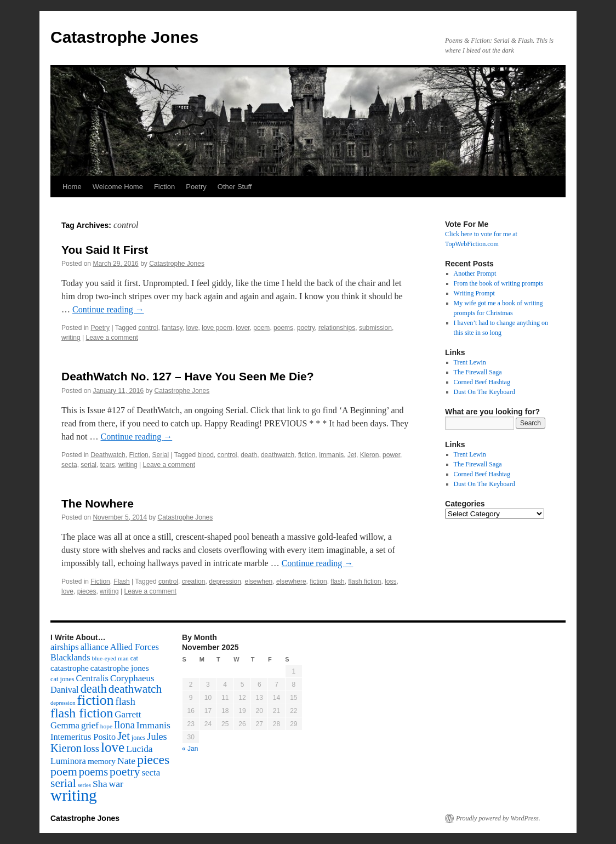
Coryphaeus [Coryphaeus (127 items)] (132, 678)
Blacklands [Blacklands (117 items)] (70, 657)
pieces (87, 591)
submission (375, 328)
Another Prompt (475, 273)
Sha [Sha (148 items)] (100, 784)
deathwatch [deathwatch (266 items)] (135, 689)
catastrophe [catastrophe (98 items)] (70, 668)
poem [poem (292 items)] (64, 771)
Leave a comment (112, 338)
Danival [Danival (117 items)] (65, 690)
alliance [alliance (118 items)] (95, 647)
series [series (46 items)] (84, 785)
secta (69, 465)
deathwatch (278, 455)
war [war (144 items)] (116, 784)
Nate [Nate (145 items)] (126, 761)
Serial (160, 455)
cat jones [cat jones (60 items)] (62, 679)
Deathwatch (108, 455)
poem (261, 328)
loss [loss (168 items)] (91, 748)
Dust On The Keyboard (484, 392)
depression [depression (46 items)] (63, 703)
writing (71, 338)
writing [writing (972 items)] (74, 795)
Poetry (196, 187)
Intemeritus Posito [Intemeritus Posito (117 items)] (83, 737)
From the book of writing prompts (499, 283)
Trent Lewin (470, 362)
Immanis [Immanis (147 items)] (153, 725)
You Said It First (105, 250)
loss (390, 581)
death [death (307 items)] (94, 689)
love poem (217, 328)
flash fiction (364, 581)
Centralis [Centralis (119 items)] (92, 678)
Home (72, 187)
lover (243, 328)
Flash (121, 581)
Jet (352, 455)
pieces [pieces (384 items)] (153, 760)
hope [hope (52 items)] (106, 726)
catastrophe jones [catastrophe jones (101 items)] (120, 668)
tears (108, 465)
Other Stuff (235, 187)
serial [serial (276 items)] (63, 783)
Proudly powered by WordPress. (498, 818)
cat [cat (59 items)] (134, 658)
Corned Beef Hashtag (482, 382)
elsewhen (259, 581)
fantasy (172, 328)
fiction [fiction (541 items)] (96, 700)
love (192, 328)
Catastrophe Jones (124, 37)
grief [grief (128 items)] (90, 725)
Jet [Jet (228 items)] (124, 736)
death (249, 455)
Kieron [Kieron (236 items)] (66, 748)
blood (205, 455)
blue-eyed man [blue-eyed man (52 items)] (110, 658)
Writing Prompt (474, 293)
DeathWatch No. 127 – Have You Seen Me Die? (188, 376)
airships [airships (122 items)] (65, 647)
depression (225, 581)
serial (89, 465)
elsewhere (291, 581)
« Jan (190, 749)
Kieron (370, 455)
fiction (307, 455)
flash (337, 581)
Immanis (331, 455)
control (148, 328)
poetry (306, 328)
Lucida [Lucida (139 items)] (139, 749)
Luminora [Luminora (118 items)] (68, 761)
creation (194, 581)
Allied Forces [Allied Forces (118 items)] (135, 647)
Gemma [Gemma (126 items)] (65, 725)
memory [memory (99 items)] (102, 761)
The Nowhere (98, 503)
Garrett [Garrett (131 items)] (128, 714)
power (391, 455)
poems (283, 328)
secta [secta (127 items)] (151, 772)
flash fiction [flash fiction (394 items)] (82, 713)
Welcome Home (118, 187)
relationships (337, 328)
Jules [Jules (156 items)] (157, 737)
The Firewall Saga (478, 372)
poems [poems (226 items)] (93, 772)
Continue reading (108, 309)
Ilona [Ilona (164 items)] (124, 725)
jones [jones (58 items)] (139, 738)
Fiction (164, 187)
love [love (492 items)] (113, 747)
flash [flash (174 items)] (126, 701)
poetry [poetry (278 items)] (125, 772)
